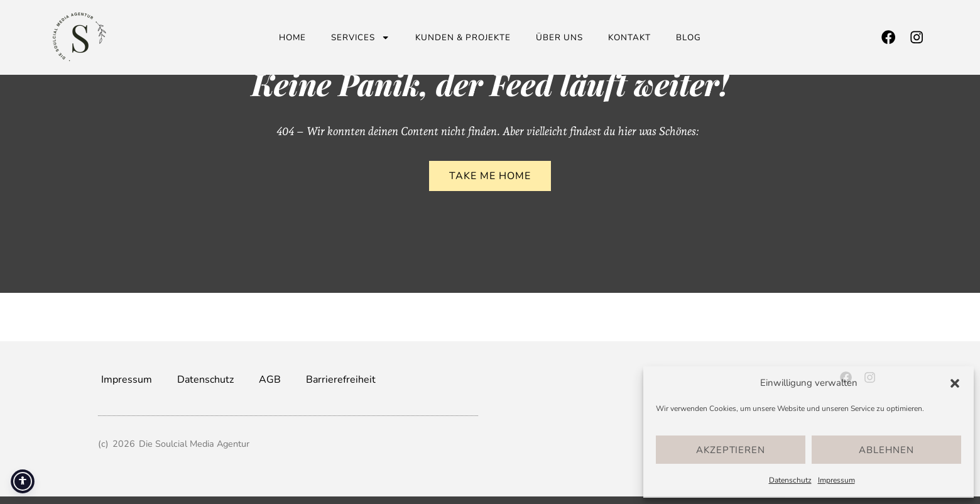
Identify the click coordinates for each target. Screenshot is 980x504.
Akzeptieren (731, 450)
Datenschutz (790, 480)
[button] (955, 383)
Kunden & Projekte (463, 37)
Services (361, 37)
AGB (270, 380)
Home (292, 37)
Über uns (559, 37)
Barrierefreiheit (341, 380)
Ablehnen (886, 450)
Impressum (836, 480)
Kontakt (629, 37)
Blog (689, 37)
